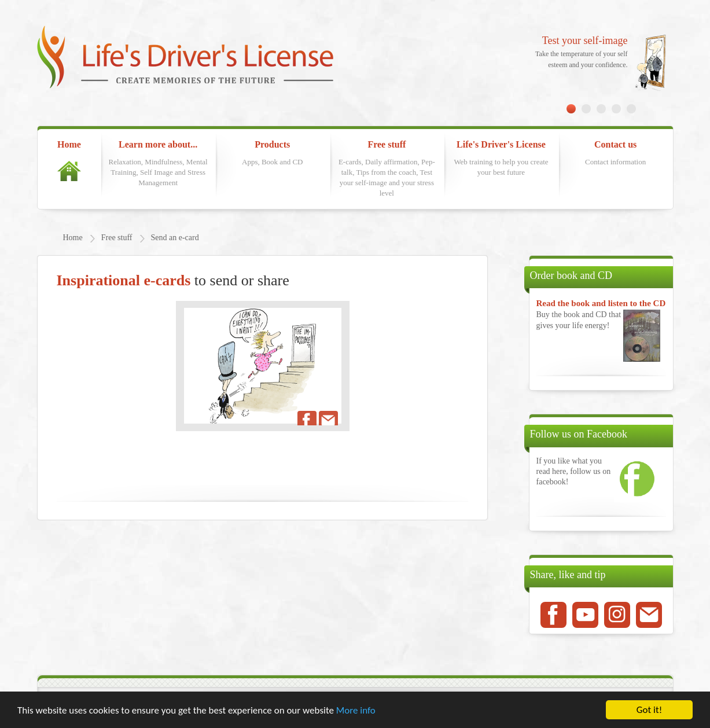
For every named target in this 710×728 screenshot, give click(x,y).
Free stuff (387, 169)
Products (273, 153)
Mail (649, 615)
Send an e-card (175, 238)
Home (69, 160)
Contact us (616, 153)
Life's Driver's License (501, 159)
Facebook (553, 615)
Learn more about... (158, 164)
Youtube (585, 615)
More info (356, 710)
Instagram (617, 615)
